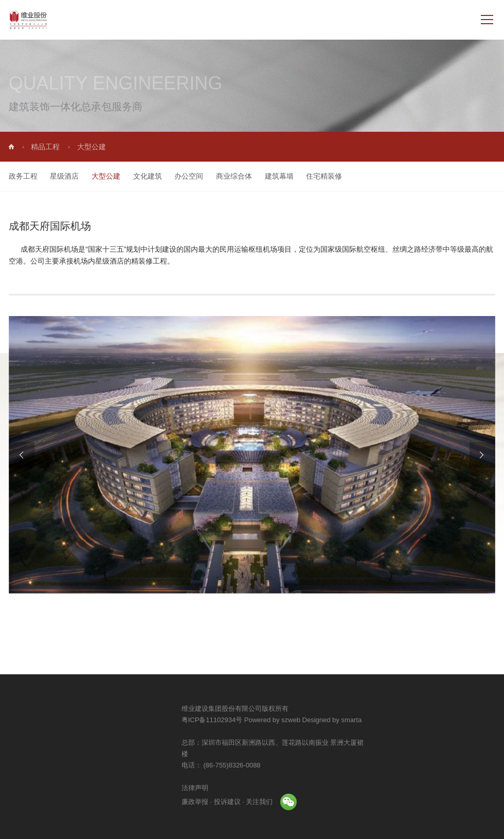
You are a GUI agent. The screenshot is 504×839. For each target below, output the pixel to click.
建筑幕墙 (269, 176)
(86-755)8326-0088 (301, 765)
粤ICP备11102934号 (282, 720)
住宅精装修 (314, 176)
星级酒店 (55, 176)
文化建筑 (137, 176)
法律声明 (265, 788)
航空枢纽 (371, 247)
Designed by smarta (402, 720)
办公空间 (178, 176)
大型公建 (96, 176)
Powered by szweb (342, 720)
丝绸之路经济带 (418, 247)
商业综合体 (224, 176)
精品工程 (56, 147)
